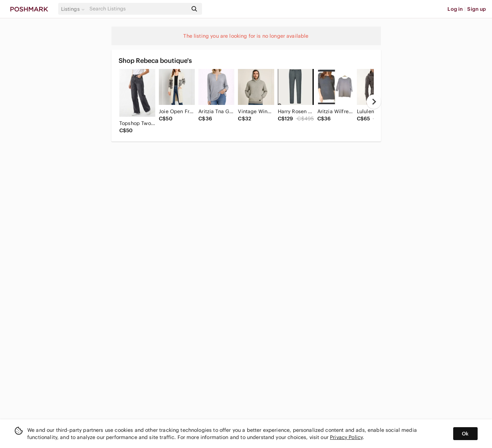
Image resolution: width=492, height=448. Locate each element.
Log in (455, 9)
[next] (374, 102)
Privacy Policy (346, 437)
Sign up (477, 9)
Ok (465, 434)
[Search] (138, 9)
